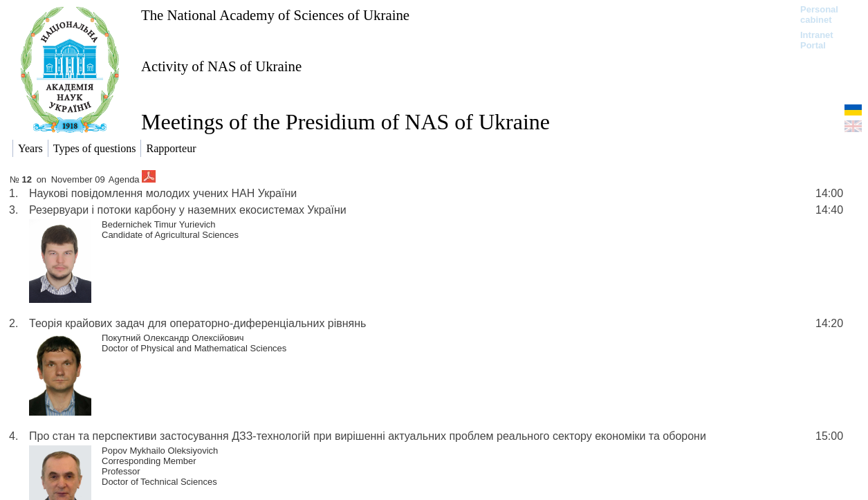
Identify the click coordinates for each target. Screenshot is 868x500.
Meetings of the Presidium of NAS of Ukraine (345, 122)
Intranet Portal (817, 40)
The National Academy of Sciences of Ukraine (275, 15)
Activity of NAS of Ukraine (221, 66)
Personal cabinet (819, 15)
